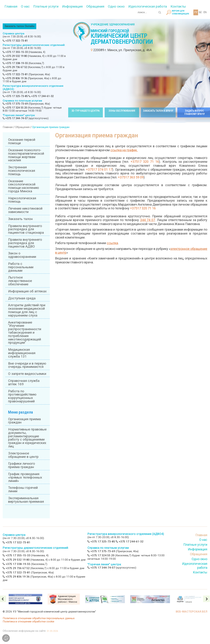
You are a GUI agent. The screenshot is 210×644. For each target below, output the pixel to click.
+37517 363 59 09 (131, 177)
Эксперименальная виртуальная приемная (26, 500)
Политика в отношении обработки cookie (29, 621)
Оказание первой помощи (22, 141)
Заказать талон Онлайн (19, 26)
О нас (25, 6)
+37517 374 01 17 (99, 170)
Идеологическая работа (148, 6)
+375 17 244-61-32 (41, 96)
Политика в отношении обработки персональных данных (39, 618)
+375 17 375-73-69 (15, 104)
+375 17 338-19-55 (15, 63)
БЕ (200, 12)
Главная (11, 6)
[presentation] (206, 599)
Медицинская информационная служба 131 (22, 353)
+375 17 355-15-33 (15, 52)
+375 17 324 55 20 (15, 108)
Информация (72, 6)
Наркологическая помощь (22, 200)
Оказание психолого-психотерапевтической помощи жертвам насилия (26, 155)
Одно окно (116, 6)
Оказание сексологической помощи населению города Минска (24, 186)
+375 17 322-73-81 (15, 41)
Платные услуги (46, 6)
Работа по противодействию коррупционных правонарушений (22, 396)
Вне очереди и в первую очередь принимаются (27, 365)
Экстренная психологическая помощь (22, 171)
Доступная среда (22, 298)
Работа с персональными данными (21, 267)
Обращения (95, 6)
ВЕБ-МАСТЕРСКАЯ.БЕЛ (192, 612)
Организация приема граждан (24, 421)
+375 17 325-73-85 (15, 96)
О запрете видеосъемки (27, 374)
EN (205, 12)
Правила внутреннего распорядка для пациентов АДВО (25, 243)
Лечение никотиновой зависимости (25, 210)
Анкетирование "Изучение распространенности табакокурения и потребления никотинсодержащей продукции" (25, 333)
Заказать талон (20, 219)
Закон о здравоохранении (22, 255)
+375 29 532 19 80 (15, 56)
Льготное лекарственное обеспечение (20, 281)
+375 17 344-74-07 (15, 118)
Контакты (178, 6)
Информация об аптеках (27, 291)
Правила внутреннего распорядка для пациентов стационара (26, 229)
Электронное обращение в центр (23, 455)
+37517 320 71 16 (145, 162)
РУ (196, 12)
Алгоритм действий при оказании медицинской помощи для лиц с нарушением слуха (27, 310)
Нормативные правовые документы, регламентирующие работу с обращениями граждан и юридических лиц (27, 438)
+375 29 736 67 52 (15, 67)
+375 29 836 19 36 (15, 78)
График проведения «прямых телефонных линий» (25, 477)
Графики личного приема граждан (22, 465)
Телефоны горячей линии (23, 489)
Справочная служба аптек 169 (24, 382)
